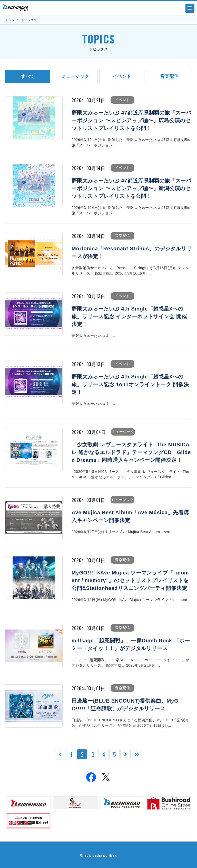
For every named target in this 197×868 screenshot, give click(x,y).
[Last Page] (137, 754)
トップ (10, 20)
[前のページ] (60, 754)
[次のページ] (125, 754)
